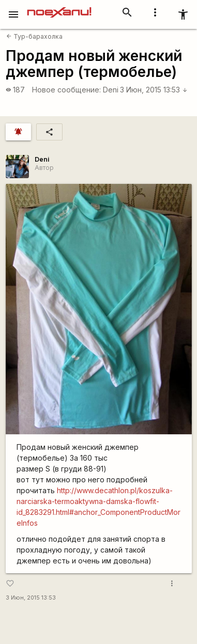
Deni (111, 90)
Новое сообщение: (66, 90)
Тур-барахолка (34, 36)
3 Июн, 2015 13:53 (154, 90)
